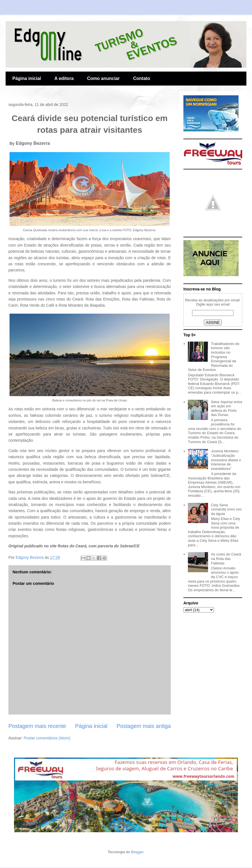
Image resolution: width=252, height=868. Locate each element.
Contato (141, 78)
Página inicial (27, 78)
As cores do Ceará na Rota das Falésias (226, 559)
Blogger (137, 852)
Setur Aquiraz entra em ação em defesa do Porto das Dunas (226, 408)
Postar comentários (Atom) (47, 738)
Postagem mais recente (37, 726)
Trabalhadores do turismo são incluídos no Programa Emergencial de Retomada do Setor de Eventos (214, 357)
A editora (64, 78)
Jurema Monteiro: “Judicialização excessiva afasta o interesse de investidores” (226, 460)
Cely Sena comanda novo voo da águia (226, 509)
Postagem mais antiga (144, 726)
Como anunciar (103, 78)
